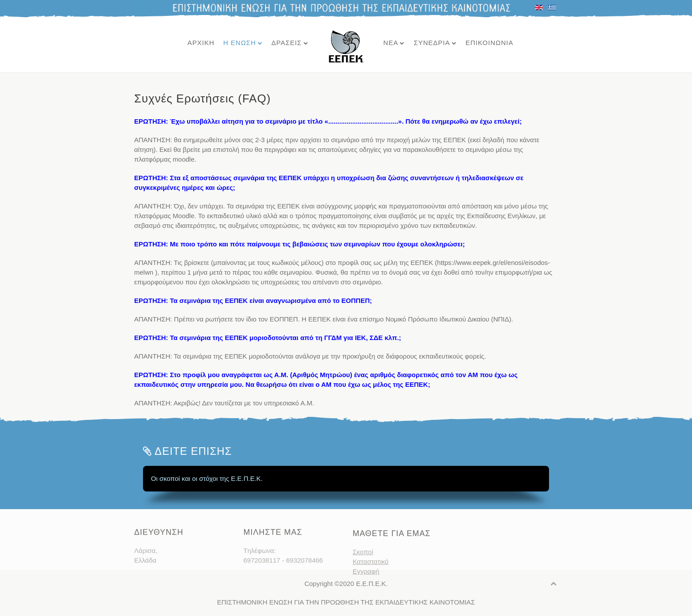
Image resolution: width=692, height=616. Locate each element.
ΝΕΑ (391, 43)
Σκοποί (363, 561)
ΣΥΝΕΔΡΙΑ (432, 43)
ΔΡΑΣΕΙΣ (287, 43)
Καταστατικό (370, 570)
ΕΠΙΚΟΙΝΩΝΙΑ (489, 43)
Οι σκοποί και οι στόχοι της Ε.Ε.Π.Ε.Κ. (207, 478)
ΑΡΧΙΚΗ (201, 43)
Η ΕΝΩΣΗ (240, 43)
